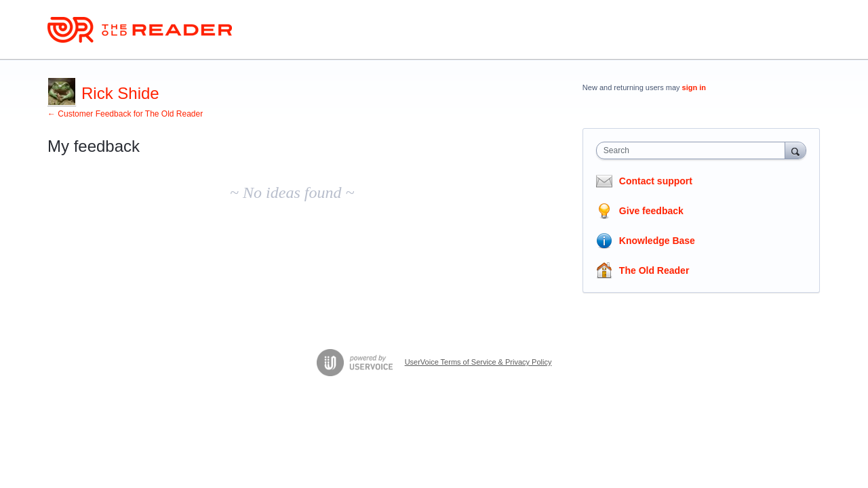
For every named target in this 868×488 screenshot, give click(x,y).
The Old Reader (654, 270)
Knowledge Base (657, 241)
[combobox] (694, 150)
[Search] (795, 150)
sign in (694, 87)
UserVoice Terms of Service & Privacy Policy (478, 362)
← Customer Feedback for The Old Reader (125, 114)
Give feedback (651, 211)
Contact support (656, 181)
